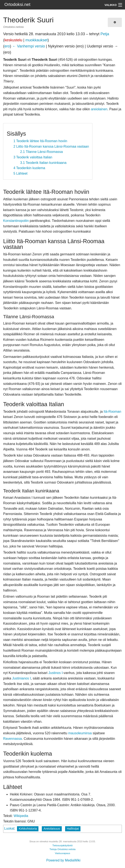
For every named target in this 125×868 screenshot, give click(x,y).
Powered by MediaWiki (63, 860)
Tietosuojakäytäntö (62, 845)
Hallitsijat (73, 829)
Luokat (9, 828)
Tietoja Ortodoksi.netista (62, 849)
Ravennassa (12, 739)
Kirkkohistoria (28, 829)
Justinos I (55, 673)
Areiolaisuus (52, 829)
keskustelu (13, 40)
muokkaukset (37, 40)
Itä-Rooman (112, 412)
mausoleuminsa (80, 733)
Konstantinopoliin (16, 221)
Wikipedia (21, 816)
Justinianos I (22, 678)
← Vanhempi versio (29, 46)
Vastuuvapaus (62, 853)
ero (7, 46)
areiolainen (99, 109)
